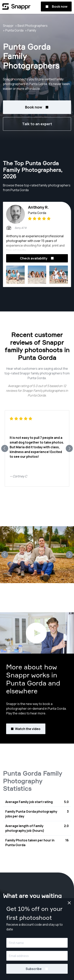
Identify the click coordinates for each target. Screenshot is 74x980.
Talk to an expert (37, 124)
